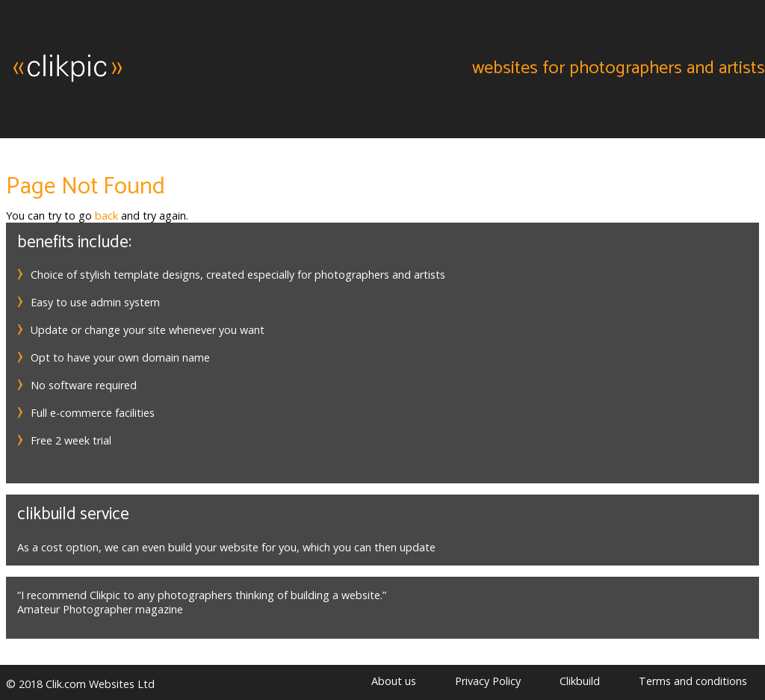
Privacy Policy (488, 681)
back (106, 216)
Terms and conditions (693, 681)
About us (394, 681)
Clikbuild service (73, 514)
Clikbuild (580, 681)
